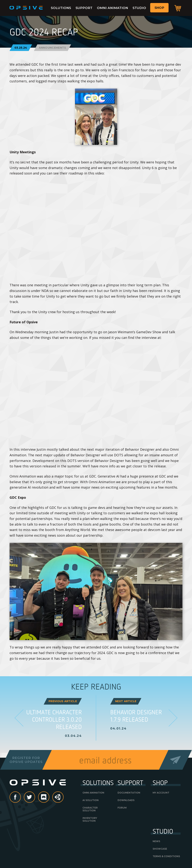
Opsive (26, 8)
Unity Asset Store (58, 799)
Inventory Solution (90, 819)
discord (49, 797)
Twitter (35, 797)
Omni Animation (112, 8)
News (156, 841)
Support (84, 8)
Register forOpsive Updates (26, 760)
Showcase (160, 849)
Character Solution (90, 809)
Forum (122, 808)
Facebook (21, 797)
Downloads (126, 800)
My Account (161, 793)
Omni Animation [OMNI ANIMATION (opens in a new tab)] (93, 793)
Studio (139, 8)
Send (175, 760)
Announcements (52, 48)
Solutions (61, 8)
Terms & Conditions (166, 856)
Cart (178, 8)
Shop (159, 8)
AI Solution (91, 800)
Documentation (129, 793)
